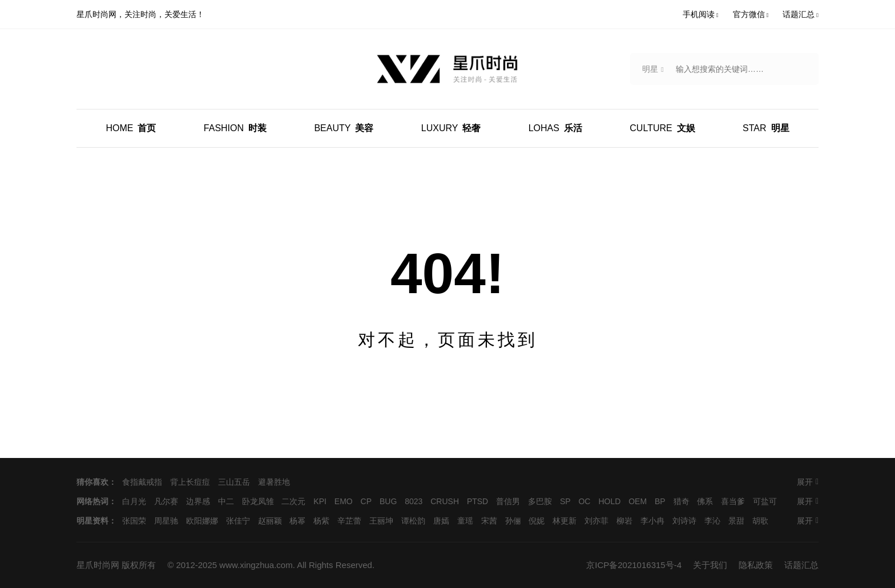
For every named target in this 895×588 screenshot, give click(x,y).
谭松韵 (413, 521)
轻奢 (451, 128)
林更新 (565, 521)
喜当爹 (733, 501)
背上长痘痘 (190, 482)
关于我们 (710, 565)
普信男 (508, 501)
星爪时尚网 (98, 565)
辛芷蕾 (349, 521)
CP (366, 501)
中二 (226, 501)
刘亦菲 (596, 521)
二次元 (293, 501)
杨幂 (297, 521)
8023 (414, 501)
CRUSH (445, 501)
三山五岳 (234, 482)
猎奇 (682, 501)
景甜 (736, 521)
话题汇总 (801, 565)
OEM (638, 501)
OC (584, 501)
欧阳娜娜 (202, 521)
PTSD (477, 501)
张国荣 (134, 521)
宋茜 (489, 521)
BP (660, 501)
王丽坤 (381, 521)
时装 (235, 128)
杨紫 (321, 521)
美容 (344, 128)
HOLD (609, 501)
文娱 (662, 128)
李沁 (712, 521)
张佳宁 (238, 521)
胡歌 (760, 521)
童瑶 (465, 521)
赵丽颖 (270, 521)
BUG (388, 501)
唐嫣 (441, 521)
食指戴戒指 (142, 482)
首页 (131, 128)
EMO (344, 501)
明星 (766, 128)
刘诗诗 (684, 521)
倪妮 (537, 521)
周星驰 (166, 521)
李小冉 (652, 521)
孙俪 (513, 521)
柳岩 (624, 521)
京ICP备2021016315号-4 (634, 565)
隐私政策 (756, 565)
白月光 (134, 501)
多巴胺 (540, 501)
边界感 (198, 501)
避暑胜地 (274, 482)
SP (565, 501)
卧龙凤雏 (258, 501)
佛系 (705, 501)
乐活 (555, 128)
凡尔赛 (166, 501)
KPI (320, 501)
